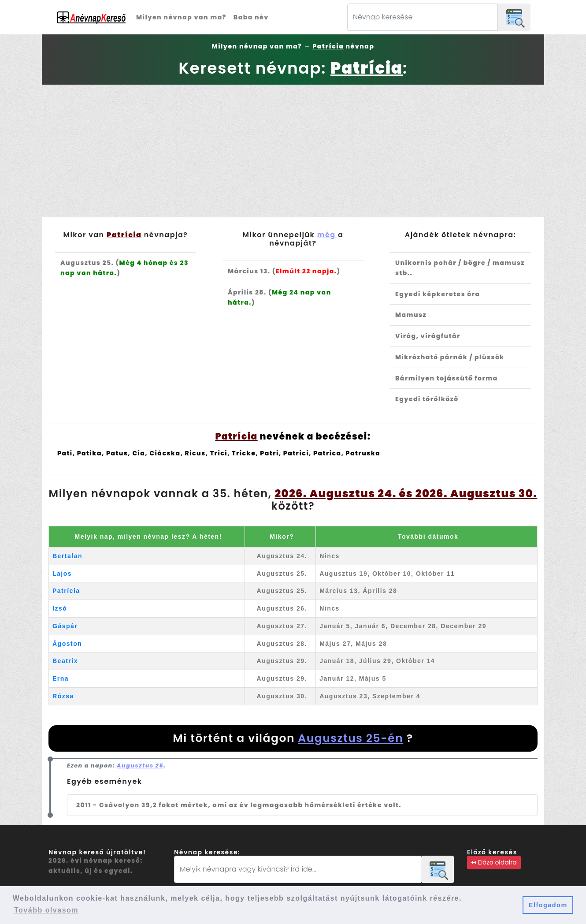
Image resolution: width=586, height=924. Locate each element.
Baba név (251, 17)
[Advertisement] (293, 151)
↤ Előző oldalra (494, 862)
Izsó (60, 608)
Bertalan (67, 556)
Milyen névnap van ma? (181, 17)
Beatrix (65, 661)
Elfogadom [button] (548, 905)
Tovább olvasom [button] (46, 910)
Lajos (62, 574)
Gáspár (65, 626)
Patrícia (66, 591)
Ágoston (67, 644)
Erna (61, 678)
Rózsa (63, 696)
